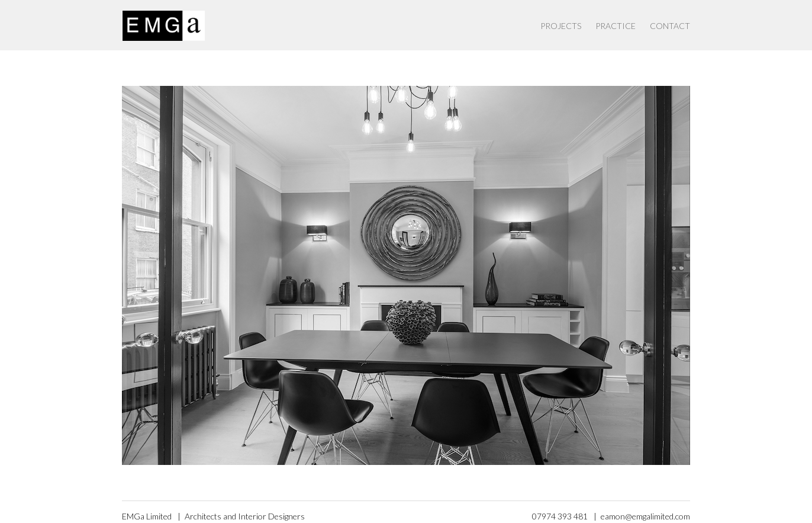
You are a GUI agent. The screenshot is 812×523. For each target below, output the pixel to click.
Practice (616, 26)
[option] (406, 275)
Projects (561, 26)
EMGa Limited (147, 516)
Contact (670, 26)
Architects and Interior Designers (245, 516)
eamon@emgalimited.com (645, 516)
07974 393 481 (560, 516)
